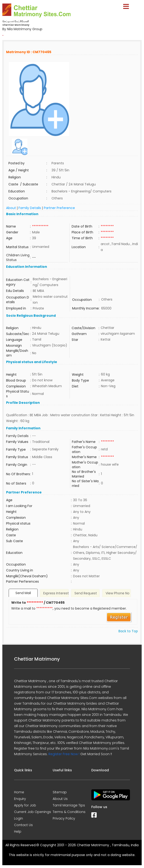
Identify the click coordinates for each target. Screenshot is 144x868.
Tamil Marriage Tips (69, 805)
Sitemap (60, 792)
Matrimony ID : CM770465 (29, 52)
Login (18, 818)
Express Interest (56, 593)
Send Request (86, 593)
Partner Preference (59, 208)
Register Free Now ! (64, 754)
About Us (60, 799)
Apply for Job (25, 805)
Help (18, 831)
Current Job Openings (33, 812)
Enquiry (20, 799)
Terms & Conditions (69, 812)
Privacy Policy (64, 818)
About (11, 208)
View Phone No (118, 593)
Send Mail (23, 593)
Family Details (30, 208)
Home (19, 792)
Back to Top (128, 631)
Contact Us (23, 825)
